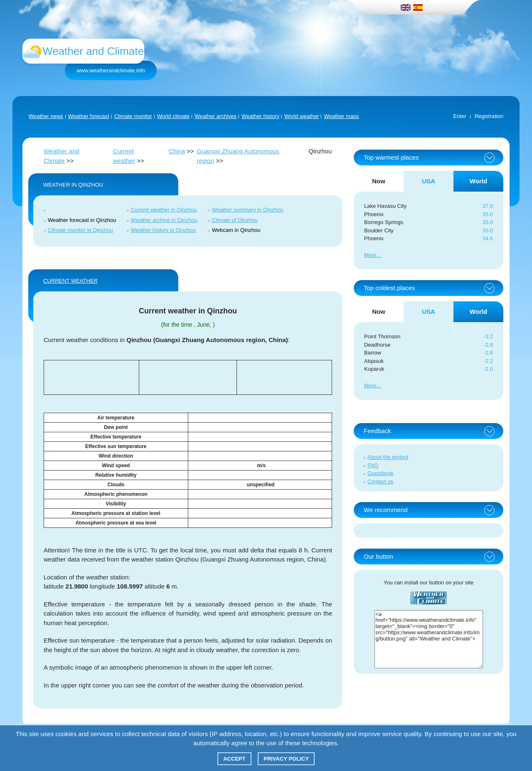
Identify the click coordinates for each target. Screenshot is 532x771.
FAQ (373, 465)
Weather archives (216, 116)
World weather (302, 116)
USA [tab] (429, 181)
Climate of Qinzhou (235, 220)
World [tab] (478, 181)
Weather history (260, 116)
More (370, 255)
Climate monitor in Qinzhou (80, 230)
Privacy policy (286, 759)
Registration (489, 116)
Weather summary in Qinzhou (248, 210)
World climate (174, 116)
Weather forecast (89, 116)
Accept (234, 759)
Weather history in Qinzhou (164, 230)
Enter (460, 116)
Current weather (70, 281)
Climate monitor (133, 116)
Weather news (46, 116)
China (177, 151)
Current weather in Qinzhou (164, 210)
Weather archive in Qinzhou (164, 220)
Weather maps (341, 116)
